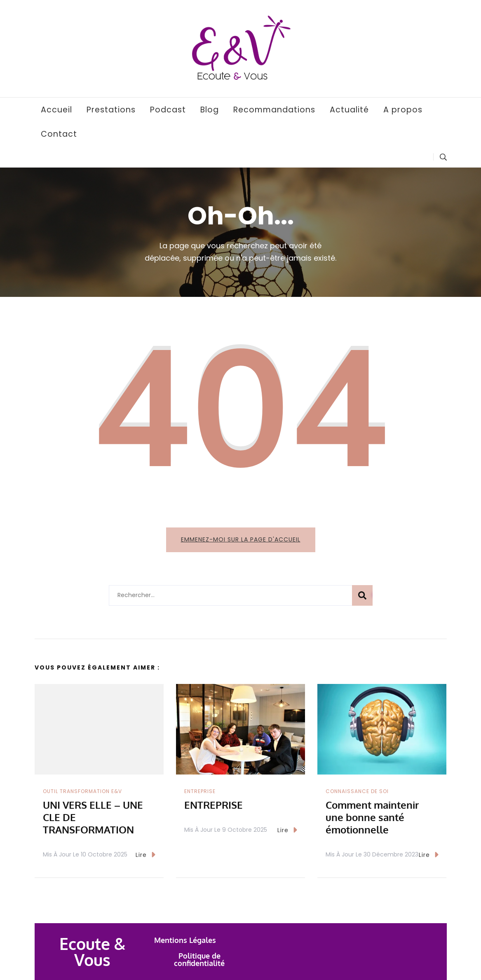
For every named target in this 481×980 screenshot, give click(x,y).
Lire (145, 855)
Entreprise (200, 791)
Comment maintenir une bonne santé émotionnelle (372, 817)
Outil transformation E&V (82, 791)
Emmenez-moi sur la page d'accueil (241, 539)
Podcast (168, 110)
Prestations (111, 110)
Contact (59, 134)
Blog (210, 110)
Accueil (56, 110)
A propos (403, 110)
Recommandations (274, 110)
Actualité (349, 110)
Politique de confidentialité (199, 959)
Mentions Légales (185, 940)
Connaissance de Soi (357, 791)
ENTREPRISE (214, 805)
